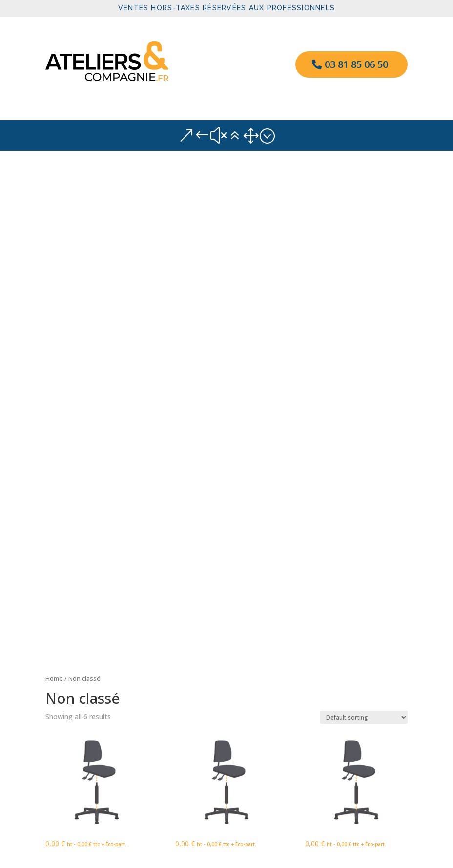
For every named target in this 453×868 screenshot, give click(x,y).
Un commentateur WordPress (93, 676)
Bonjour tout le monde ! (84, 632)
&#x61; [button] (226, 136)
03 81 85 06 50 (356, 64)
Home (54, 185)
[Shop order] (364, 223)
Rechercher (384, 584)
